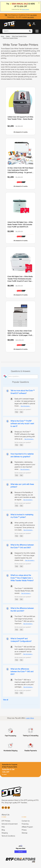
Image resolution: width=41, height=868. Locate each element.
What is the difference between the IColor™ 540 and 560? (22, 546)
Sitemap (25, 833)
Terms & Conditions (8, 836)
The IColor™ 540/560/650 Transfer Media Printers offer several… (24, 591)
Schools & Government (10, 824)
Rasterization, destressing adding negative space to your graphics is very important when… (25, 466)
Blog (3, 830)
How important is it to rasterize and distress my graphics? (22, 455)
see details (34, 15)
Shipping (5, 833)
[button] (17, 412)
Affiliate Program (27, 827)
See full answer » (25, 406)
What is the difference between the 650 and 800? (22, 610)
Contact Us (26, 821)
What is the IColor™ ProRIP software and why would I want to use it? (22, 424)
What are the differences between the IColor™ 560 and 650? (22, 672)
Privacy (24, 830)
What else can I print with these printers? (22, 486)
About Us (5, 815)
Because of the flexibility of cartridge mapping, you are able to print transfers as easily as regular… (25, 496)
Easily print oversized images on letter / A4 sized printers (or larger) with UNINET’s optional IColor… (25, 402)
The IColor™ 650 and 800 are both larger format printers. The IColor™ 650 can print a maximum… (25, 620)
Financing (25, 824)
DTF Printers (6, 821)
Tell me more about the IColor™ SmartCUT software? (23, 392)
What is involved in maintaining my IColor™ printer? (22, 516)
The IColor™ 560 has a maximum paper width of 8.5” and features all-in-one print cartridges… (25, 683)
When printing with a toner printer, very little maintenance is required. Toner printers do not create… (25, 526)
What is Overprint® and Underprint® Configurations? (21, 640)
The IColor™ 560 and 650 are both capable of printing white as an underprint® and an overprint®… (25, 650)
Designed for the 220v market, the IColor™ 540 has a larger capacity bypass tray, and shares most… (25, 557)
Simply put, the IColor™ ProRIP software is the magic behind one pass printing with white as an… (25, 435)
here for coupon (25, 9)
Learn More (30, 718)
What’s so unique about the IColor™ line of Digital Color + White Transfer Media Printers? (22, 578)
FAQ (3, 827)
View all (6, 700)
